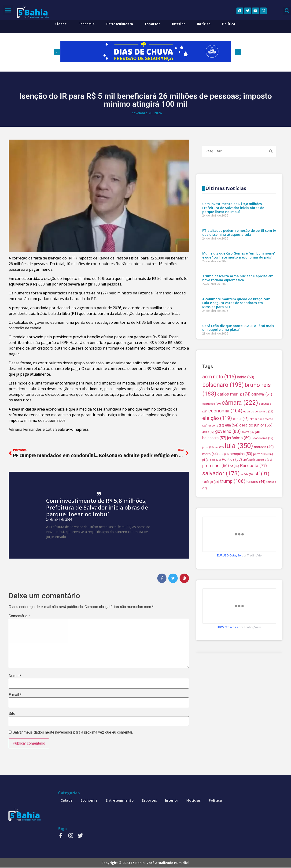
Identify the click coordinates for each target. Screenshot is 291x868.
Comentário (19, 616)
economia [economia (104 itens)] (225, 504)
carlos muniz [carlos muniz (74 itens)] (234, 487)
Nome (15, 676)
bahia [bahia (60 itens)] (246, 470)
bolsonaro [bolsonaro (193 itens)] (223, 478)
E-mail (15, 695)
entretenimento (120, 24)
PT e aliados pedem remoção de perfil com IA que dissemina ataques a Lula (239, 338)
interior (179, 24)
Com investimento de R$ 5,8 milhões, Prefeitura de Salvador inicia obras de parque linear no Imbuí (97, 507)
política (229, 24)
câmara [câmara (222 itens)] (240, 496)
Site (12, 714)
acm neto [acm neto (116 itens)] (219, 470)
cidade (61, 24)
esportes (153, 24)
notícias (204, 24)
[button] (8, 10)
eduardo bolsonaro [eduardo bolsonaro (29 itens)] (258, 505)
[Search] (271, 151)
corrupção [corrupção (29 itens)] (212, 497)
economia (87, 24)
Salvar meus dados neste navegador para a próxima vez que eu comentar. (73, 733)
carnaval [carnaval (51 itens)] (262, 488)
